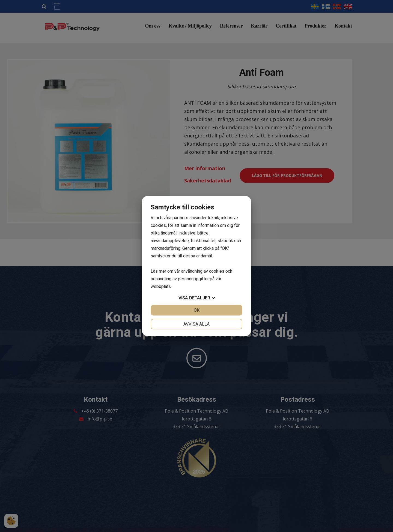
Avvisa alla (196, 324)
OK (197, 310)
